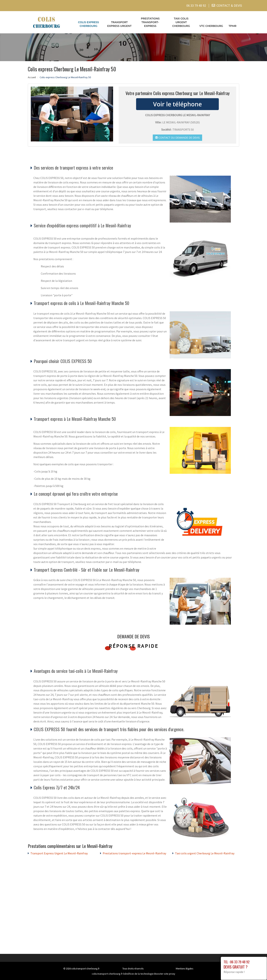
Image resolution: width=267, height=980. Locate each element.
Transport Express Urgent (119, 24)
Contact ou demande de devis (177, 137)
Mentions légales (184, 969)
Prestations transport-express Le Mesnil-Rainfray (134, 853)
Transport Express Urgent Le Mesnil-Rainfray (59, 853)
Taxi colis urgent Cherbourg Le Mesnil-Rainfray (205, 853)
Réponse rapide (134, 646)
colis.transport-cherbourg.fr (85, 969)
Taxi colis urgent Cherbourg (181, 22)
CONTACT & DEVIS (229, 5)
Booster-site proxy (165, 974)
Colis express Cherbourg (89, 24)
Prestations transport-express (150, 22)
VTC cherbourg (211, 26)
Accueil (32, 77)
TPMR (233, 26)
